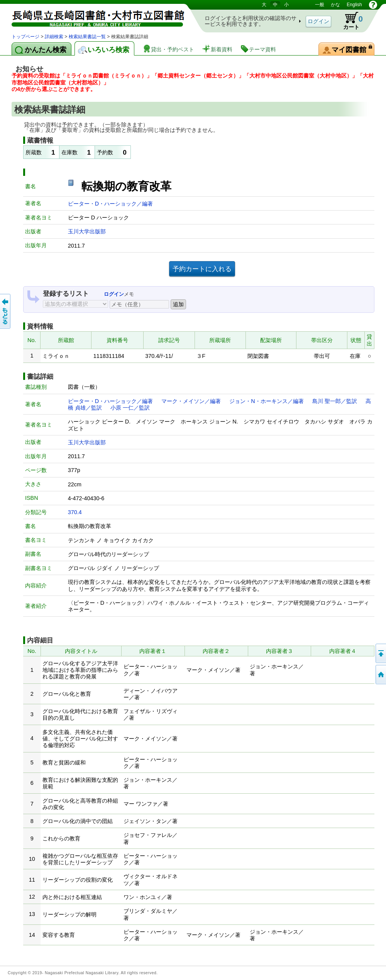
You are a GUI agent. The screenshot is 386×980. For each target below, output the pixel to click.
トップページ (25, 37)
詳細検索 (54, 37)
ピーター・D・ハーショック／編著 (110, 204)
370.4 (75, 512)
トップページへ (380, 675)
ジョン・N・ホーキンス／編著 (266, 401)
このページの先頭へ (380, 653)
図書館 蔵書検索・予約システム (93, 16)
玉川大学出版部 (87, 231)
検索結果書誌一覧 (87, 37)
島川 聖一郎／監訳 (335, 401)
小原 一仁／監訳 (130, 408)
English (354, 5)
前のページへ (6, 311)
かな (335, 5)
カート (349, 21)
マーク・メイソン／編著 (191, 401)
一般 (320, 5)
